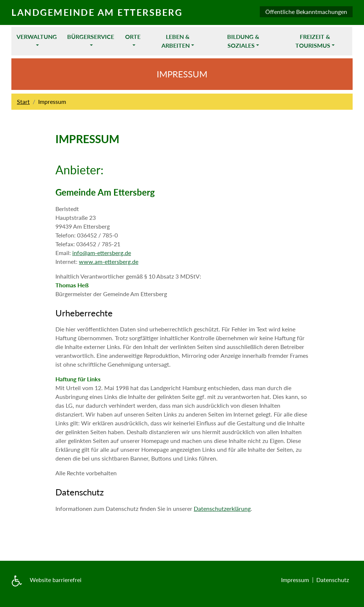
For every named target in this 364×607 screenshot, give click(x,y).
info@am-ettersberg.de (102, 253)
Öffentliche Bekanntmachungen (306, 12)
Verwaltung (37, 37)
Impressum (295, 580)
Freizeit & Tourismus (313, 41)
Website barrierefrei (56, 580)
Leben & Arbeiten (176, 41)
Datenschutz (333, 580)
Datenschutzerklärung (222, 508)
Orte (133, 37)
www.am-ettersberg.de (109, 261)
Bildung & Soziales (243, 41)
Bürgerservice (91, 37)
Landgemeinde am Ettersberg (97, 12)
